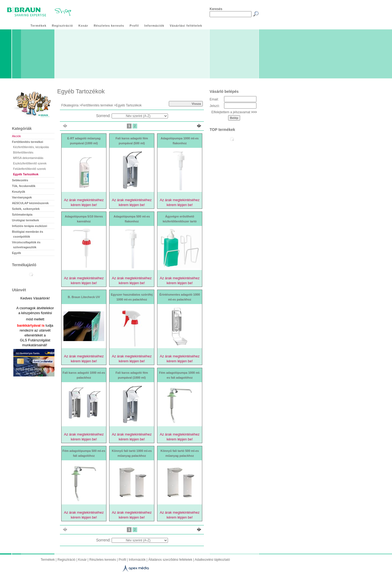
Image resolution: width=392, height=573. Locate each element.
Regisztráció (66, 560)
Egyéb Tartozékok (26, 174)
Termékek (48, 560)
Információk (137, 560)
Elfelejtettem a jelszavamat (234, 112)
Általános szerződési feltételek (170, 560)
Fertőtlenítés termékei (97, 105)
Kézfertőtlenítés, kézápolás (31, 147)
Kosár (82, 560)
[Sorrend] (140, 116)
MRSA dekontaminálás (28, 158)
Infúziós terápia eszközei (30, 226)
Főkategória (70, 105)
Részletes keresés (103, 560)
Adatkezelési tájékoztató (212, 560)
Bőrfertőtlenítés (23, 152)
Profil (122, 560)
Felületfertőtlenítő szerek (29, 169)
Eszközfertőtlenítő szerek (30, 163)
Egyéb (16, 253)
